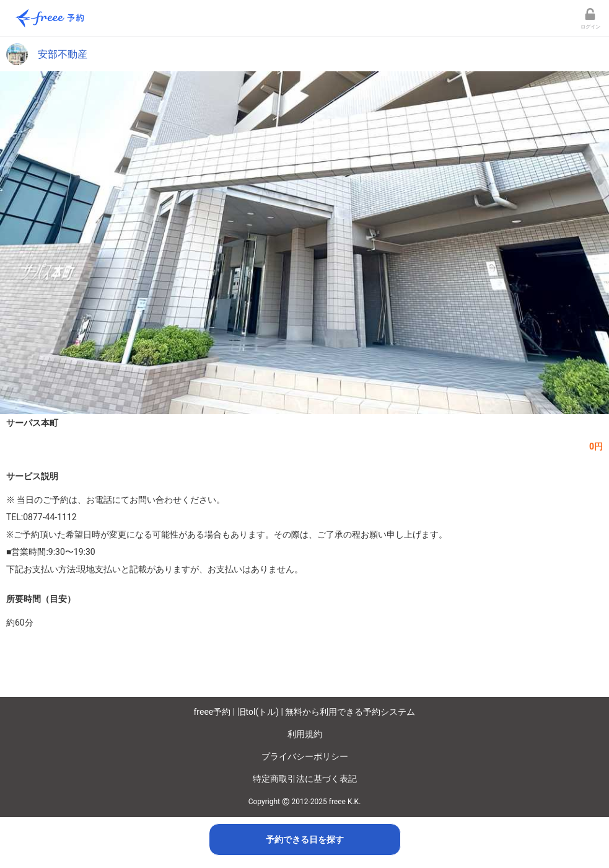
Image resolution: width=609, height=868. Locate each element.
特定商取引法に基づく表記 (305, 779)
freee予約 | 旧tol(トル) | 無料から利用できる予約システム (305, 712)
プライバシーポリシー (305, 756)
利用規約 (305, 734)
